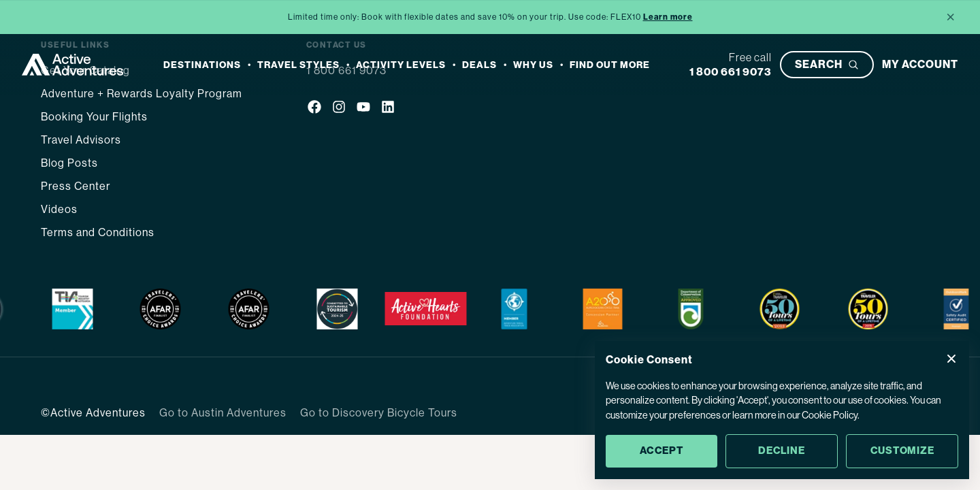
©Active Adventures (93, 413)
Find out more (610, 65)
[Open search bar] (827, 65)
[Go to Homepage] (73, 65)
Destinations (202, 65)
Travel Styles (298, 65)
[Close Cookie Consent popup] (951, 359)
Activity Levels (401, 65)
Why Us (533, 65)
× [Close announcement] (951, 17)
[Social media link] (314, 109)
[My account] (920, 65)
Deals (479, 65)
